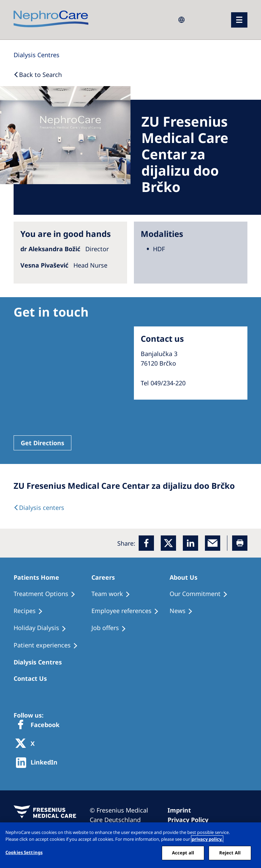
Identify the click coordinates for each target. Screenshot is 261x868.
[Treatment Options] (48, 594)
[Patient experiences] (49, 645)
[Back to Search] (38, 75)
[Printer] (240, 543)
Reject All (230, 853)
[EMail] (213, 543)
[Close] (250, 833)
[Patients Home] (39, 577)
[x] (168, 543)
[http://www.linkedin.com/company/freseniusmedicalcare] (39, 763)
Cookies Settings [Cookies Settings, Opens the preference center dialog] (24, 852)
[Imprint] (182, 810)
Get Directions (42, 443)
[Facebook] (146, 543)
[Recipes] (31, 611)
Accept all (183, 853)
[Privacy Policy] (191, 820)
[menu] (239, 20)
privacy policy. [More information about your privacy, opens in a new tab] (207, 839)
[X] (27, 744)
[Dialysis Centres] (37, 55)
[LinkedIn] (190, 543)
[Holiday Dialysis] (43, 628)
